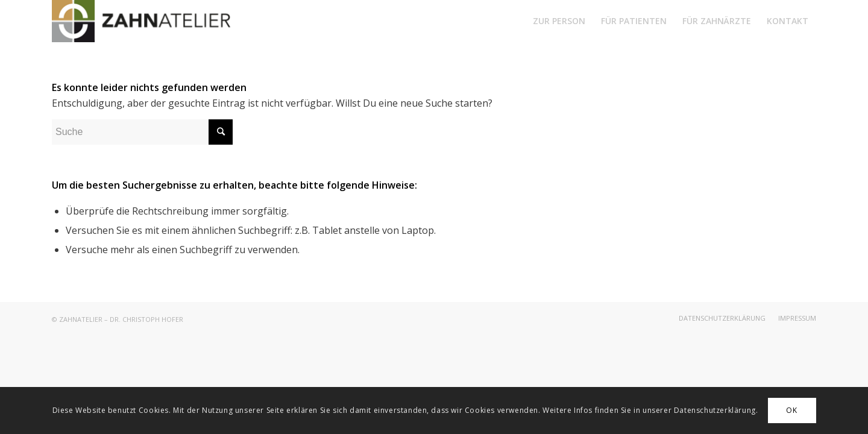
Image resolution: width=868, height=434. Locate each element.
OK (791, 410)
